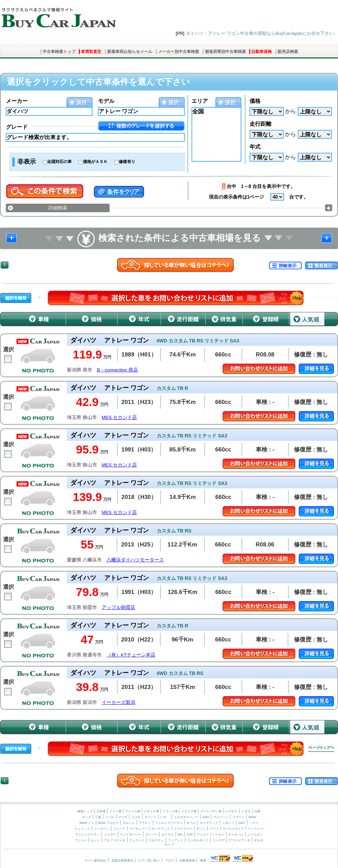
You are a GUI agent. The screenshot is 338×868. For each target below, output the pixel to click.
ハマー (254, 823)
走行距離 (260, 124)
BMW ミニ (87, 823)
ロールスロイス (233, 829)
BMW (252, 817)
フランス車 (171, 811)
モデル (106, 101)
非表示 (27, 162)
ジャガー (110, 835)
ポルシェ (129, 823)
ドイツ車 (116, 811)
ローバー (152, 835)
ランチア (219, 840)
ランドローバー (131, 835)
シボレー (228, 823)
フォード (119, 829)
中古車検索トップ (59, 52)
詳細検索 (58, 208)
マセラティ (156, 840)
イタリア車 (189, 811)
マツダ (123, 817)
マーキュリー (139, 829)
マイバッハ (221, 817)
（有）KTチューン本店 (131, 655)
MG (180, 835)
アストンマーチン (87, 835)
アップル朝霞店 (118, 607)
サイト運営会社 (95, 860)
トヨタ (246, 811)
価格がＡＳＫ (95, 162)
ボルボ (259, 840)
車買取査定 (91, 52)
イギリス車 (152, 811)
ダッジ (201, 829)
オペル (191, 823)
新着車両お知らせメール (130, 52)
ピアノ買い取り (149, 860)
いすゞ (165, 817)
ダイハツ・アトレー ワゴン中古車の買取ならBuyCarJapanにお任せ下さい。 (262, 33)
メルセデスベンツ (186, 817)
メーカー (17, 101)
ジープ (214, 829)
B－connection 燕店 (117, 370)
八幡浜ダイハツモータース (135, 560)
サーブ (169, 845)
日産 (257, 811)
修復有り (127, 162)
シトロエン (255, 835)
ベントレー (256, 829)
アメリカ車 (133, 811)
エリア (200, 101)
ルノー (95, 840)
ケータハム (236, 835)
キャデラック (209, 823)
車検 (203, 860)
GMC (242, 823)
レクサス (231, 811)
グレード (17, 127)
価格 (255, 101)
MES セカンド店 (119, 417)
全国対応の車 (59, 162)
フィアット (176, 840)
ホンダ (87, 817)
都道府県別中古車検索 (225, 52)
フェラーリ (137, 840)
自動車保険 (262, 52)
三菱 (98, 817)
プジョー (81, 840)
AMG (206, 817)
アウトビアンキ (240, 840)
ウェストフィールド (210, 835)
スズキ (136, 817)
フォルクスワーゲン (169, 823)
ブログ (170, 860)
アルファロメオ (115, 840)
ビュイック (82, 829)
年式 (255, 147)
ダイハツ (151, 817)
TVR (189, 835)
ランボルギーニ (198, 840)
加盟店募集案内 (122, 860)
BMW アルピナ (108, 823)
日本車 (102, 811)
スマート (239, 817)
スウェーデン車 (211, 811)
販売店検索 (288, 52)
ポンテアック (161, 829)
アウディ (145, 823)
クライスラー (183, 829)
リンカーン (102, 829)
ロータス (168, 835)
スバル (110, 817)
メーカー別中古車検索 (179, 52)
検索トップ (85, 811)
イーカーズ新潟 (118, 702)
